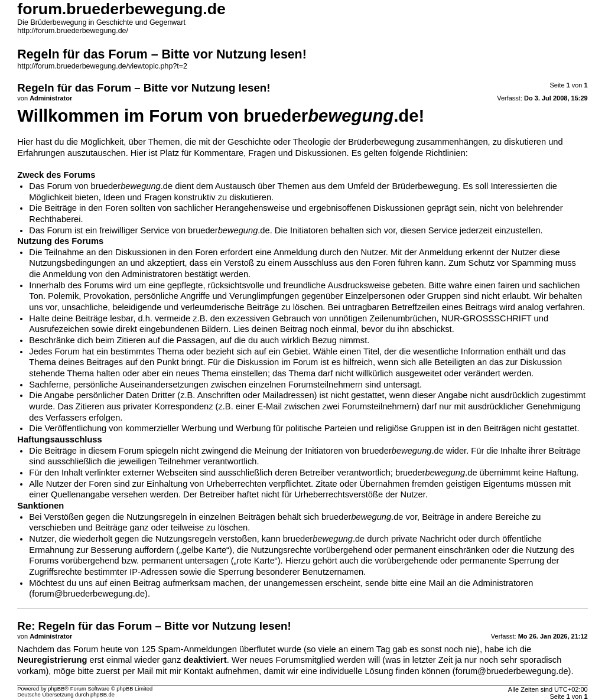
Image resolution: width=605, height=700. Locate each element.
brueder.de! (334, 115)
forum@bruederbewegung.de (88, 594)
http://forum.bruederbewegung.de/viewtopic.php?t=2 (102, 66)
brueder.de (132, 186)
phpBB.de (103, 695)
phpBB (56, 689)
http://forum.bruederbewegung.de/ (73, 31)
